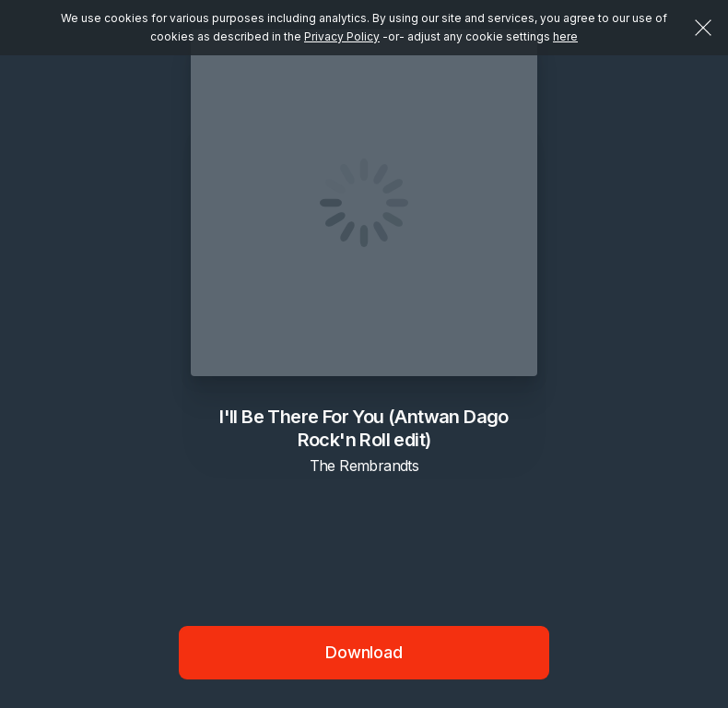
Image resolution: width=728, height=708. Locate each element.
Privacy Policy (342, 36)
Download (364, 652)
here (565, 36)
